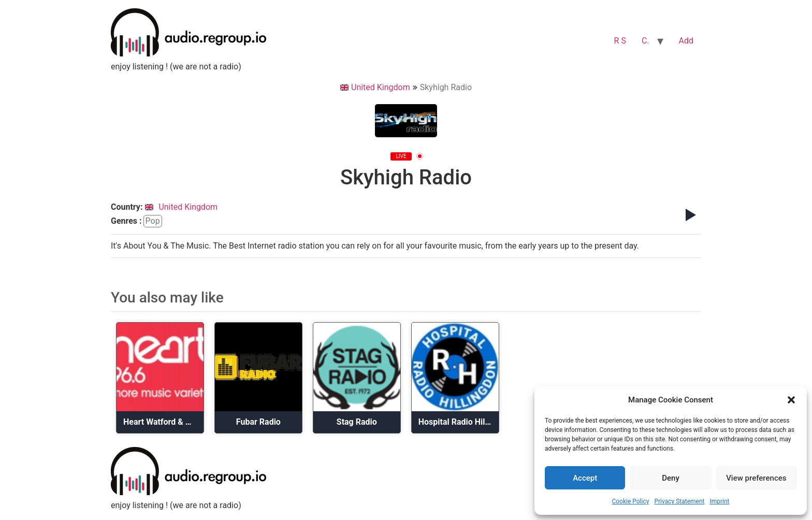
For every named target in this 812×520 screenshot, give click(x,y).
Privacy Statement (679, 501)
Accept (585, 478)
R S (620, 41)
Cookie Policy (630, 501)
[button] (791, 400)
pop (153, 221)
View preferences (756, 478)
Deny (671, 478)
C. (646, 41)
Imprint (719, 501)
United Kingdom (375, 87)
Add (686, 41)
